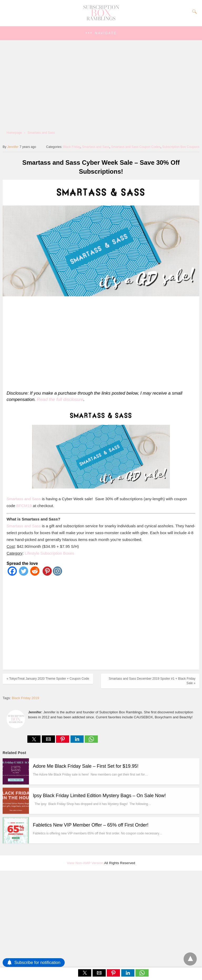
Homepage (14, 133)
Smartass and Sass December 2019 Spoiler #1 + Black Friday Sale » (152, 681)
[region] (99, 343)
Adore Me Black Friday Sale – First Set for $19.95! (86, 766)
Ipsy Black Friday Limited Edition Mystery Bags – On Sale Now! (99, 796)
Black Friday (72, 147)
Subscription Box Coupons (181, 147)
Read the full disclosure (60, 399)
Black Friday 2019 (26, 698)
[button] (101, 33)
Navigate (106, 33)
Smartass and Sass (41, 133)
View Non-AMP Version (85, 863)
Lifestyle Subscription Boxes (49, 553)
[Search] (193, 12)
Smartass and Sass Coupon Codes (136, 147)
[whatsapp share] (91, 741)
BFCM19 (24, 506)
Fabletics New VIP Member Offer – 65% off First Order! (91, 825)
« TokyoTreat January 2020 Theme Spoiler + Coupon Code (48, 679)
